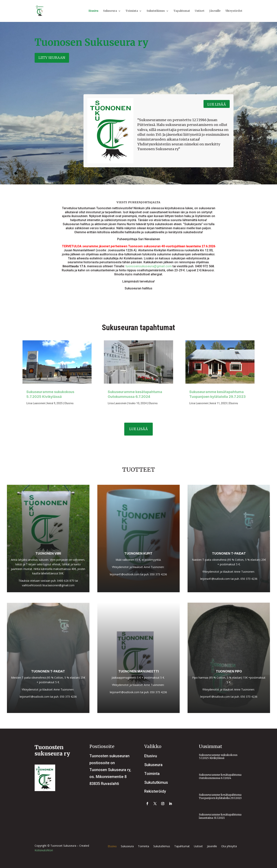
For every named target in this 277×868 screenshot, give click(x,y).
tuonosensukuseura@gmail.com (149, 266)
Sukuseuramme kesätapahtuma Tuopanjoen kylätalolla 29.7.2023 (220, 796)
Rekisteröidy (155, 791)
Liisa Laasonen (36, 403)
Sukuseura (110, 11)
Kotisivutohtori (44, 850)
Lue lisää (217, 104)
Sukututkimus (156, 11)
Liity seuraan (52, 58)
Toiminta (132, 11)
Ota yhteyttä (229, 846)
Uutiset (200, 11)
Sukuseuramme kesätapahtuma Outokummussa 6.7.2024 (220, 776)
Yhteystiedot (234, 11)
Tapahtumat (182, 11)
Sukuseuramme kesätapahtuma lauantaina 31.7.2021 (220, 816)
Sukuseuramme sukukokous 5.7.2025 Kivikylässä (218, 757)
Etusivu (93, 11)
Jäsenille (215, 11)
